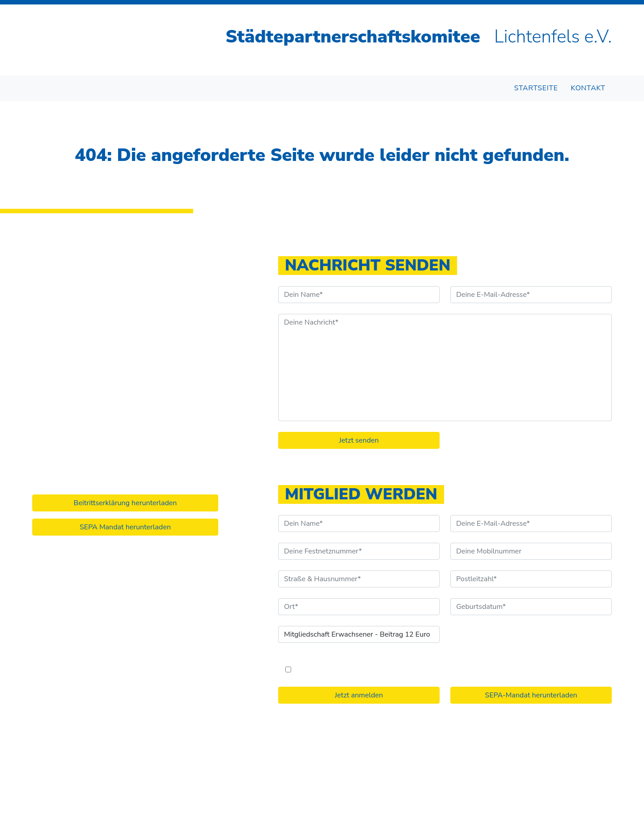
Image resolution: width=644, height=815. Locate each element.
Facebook (54, 402)
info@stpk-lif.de (66, 389)
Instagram (55, 415)
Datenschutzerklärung (432, 767)
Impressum (371, 767)
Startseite (536, 88)
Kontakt (588, 88)
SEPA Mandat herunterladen (125, 527)
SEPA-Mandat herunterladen (531, 695)
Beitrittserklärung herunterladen (125, 503)
